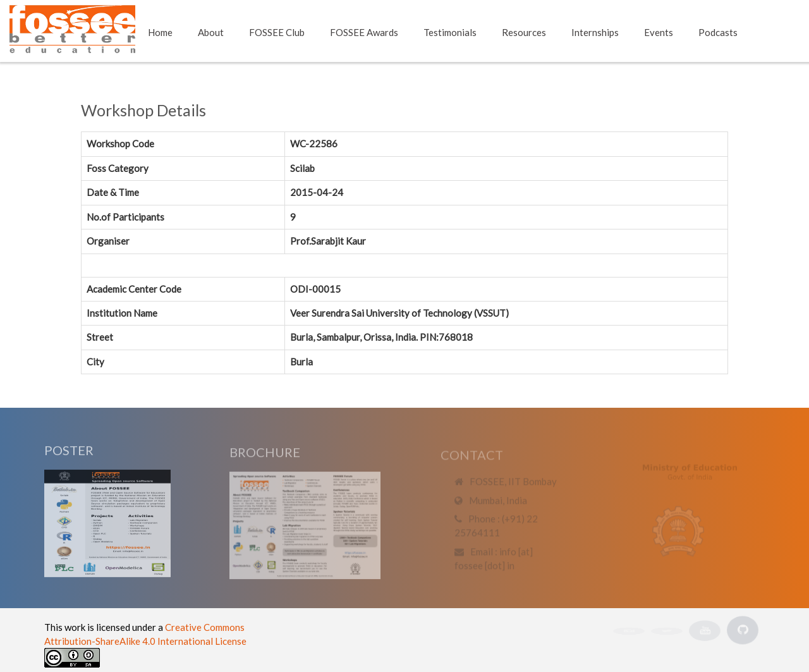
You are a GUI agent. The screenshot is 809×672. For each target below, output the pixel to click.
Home (160, 32)
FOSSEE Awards (364, 32)
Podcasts (718, 32)
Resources (524, 32)
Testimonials (450, 32)
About (211, 32)
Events (659, 32)
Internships (595, 32)
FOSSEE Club (277, 32)
